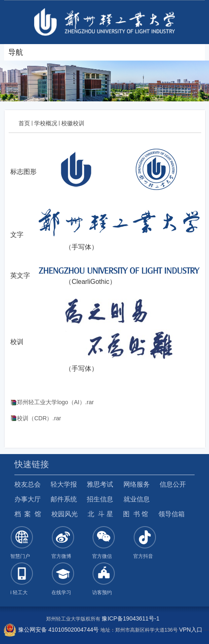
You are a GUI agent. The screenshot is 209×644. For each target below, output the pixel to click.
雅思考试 (100, 484)
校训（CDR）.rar (39, 418)
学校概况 (46, 123)
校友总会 (28, 484)
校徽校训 (73, 123)
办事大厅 (28, 499)
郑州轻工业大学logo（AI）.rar (55, 402)
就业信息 (137, 499)
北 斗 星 (100, 514)
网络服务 (137, 484)
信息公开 (173, 484)
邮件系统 (64, 499)
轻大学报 (64, 484)
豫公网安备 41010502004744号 (51, 630)
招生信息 (100, 499)
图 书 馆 (136, 514)
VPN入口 (191, 630)
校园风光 (65, 514)
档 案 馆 (28, 514)
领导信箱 (172, 514)
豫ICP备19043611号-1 (130, 618)
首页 (24, 123)
